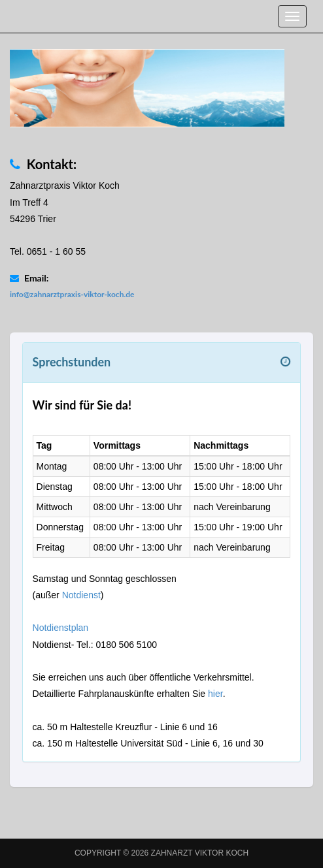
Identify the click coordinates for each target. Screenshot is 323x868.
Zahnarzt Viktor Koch (200, 853)
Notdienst (81, 595)
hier (215, 694)
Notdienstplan (61, 628)
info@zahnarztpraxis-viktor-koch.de (72, 294)
